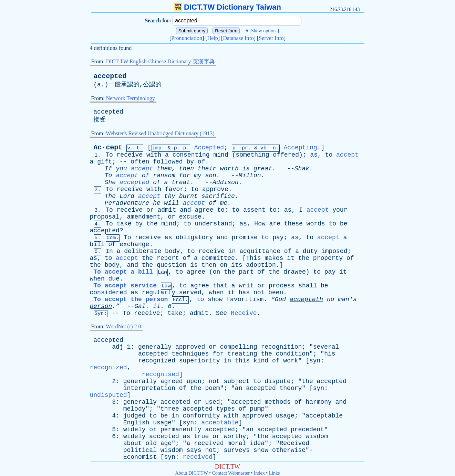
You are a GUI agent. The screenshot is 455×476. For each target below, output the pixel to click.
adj (117, 347)
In (109, 251)
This (253, 258)
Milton (250, 176)
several (326, 347)
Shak (302, 169)
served (190, 293)
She (110, 182)
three (170, 409)
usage (285, 416)
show (215, 299)
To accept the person (131, 299)
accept (347, 155)
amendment (144, 217)
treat (181, 182)
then (187, 169)
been (276, 293)
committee (218, 258)
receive (130, 155)
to (329, 155)
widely (135, 430)
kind (261, 361)
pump (257, 409)
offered (286, 155)
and (185, 210)
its (237, 265)
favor (174, 189)
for (185, 176)
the (152, 224)
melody (135, 409)
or (150, 210)
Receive (244, 313)
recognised (161, 374)
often (140, 162)
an (239, 388)
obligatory (194, 237)
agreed (172, 381)
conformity (201, 416)
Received (294, 443)
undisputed (108, 395)
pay (278, 237)
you (121, 169)
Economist (140, 457)
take (124, 224)
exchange (134, 244)
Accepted (209, 148)
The (110, 196)
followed (168, 162)
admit (167, 210)
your (340, 210)
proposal (105, 217)
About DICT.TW (191, 473)
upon (194, 381)
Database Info (238, 38)
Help (213, 38)
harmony (319, 402)
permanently (181, 430)
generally (155, 347)
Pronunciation (187, 38)
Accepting (301, 148)
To (109, 155)
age (166, 443)
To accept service (125, 286)
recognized (157, 361)
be (344, 224)
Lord (127, 196)
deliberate (143, 251)
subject (237, 381)
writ (246, 286)
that (220, 286)
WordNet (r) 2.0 (123, 326)
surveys (237, 450)
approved (190, 347)
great (263, 169)
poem (212, 388)
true (201, 436)
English (136, 423)
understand (213, 224)
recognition (281, 347)
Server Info (271, 38)
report (168, 258)
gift (105, 162)
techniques (190, 354)
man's (347, 299)
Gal (140, 306)
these (293, 224)
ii (157, 306)
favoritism (245, 299)
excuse (190, 217)
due (114, 279)
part (246, 272)
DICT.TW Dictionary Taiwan (227, 7)
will (172, 203)
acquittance (260, 251)
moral (237, 443)
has (244, 293)
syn (315, 361)
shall (308, 286)
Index (259, 473)
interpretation (149, 388)
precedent (307, 430)
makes (274, 258)
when (97, 279)
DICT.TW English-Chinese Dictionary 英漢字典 (160, 61)
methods (278, 402)
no (331, 299)
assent (254, 210)
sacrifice (218, 196)
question (172, 265)
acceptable (324, 416)
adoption (261, 265)
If (108, 169)
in (232, 251)
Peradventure (127, 203)
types (226, 409)
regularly (159, 293)
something (252, 155)
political (140, 450)
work (291, 361)
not (259, 293)
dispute (278, 381)
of (201, 162)
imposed (334, 251)
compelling (239, 347)
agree (204, 210)
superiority (200, 361)
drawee (295, 272)
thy (170, 196)
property (328, 258)
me (224, 203)
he (157, 203)
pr (245, 148)
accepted (110, 76)
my (198, 176)
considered (108, 293)
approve (215, 189)
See (221, 313)
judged (135, 416)
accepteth (306, 299)
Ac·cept (108, 147)
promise (245, 237)
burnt (188, 196)
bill (97, 244)
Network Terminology (131, 98)
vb (263, 148)
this (242, 361)
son (210, 176)
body (172, 251)
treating (242, 354)
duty (310, 251)
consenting (191, 155)
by (190, 162)
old (151, 443)
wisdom (317, 436)
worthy (235, 436)
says (194, 450)
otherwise (289, 450)
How (260, 224)
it (291, 258)
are (275, 224)
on (224, 265)
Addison (226, 182)
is (246, 169)
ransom (164, 176)
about (133, 443)
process (282, 286)
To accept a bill (123, 272)
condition (293, 354)
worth (229, 169)
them (164, 169)
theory (291, 388)
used (212, 402)
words (316, 224)
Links (275, 473)
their (207, 169)
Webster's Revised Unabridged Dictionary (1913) (160, 133)
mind (221, 155)
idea (257, 443)
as (314, 155)
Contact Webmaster (231, 473)
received (209, 443)
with (154, 155)
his (330, 354)
